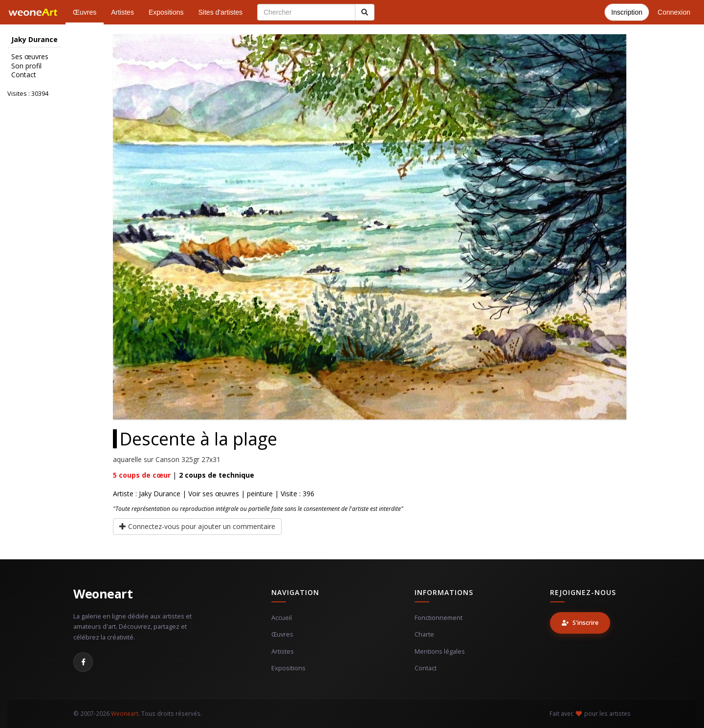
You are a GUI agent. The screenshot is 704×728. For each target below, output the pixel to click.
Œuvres (85, 12)
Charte (424, 634)
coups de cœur (142, 475)
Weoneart (103, 594)
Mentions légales (440, 651)
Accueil (282, 618)
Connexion (674, 12)
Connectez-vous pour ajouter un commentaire (197, 526)
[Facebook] (83, 662)
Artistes (122, 12)
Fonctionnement (439, 618)
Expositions (166, 12)
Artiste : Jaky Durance (147, 494)
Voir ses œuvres (214, 494)
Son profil (26, 66)
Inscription (627, 12)
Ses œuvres (30, 57)
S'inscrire (580, 623)
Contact (24, 75)
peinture (260, 494)
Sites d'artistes (221, 12)
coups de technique (217, 475)
